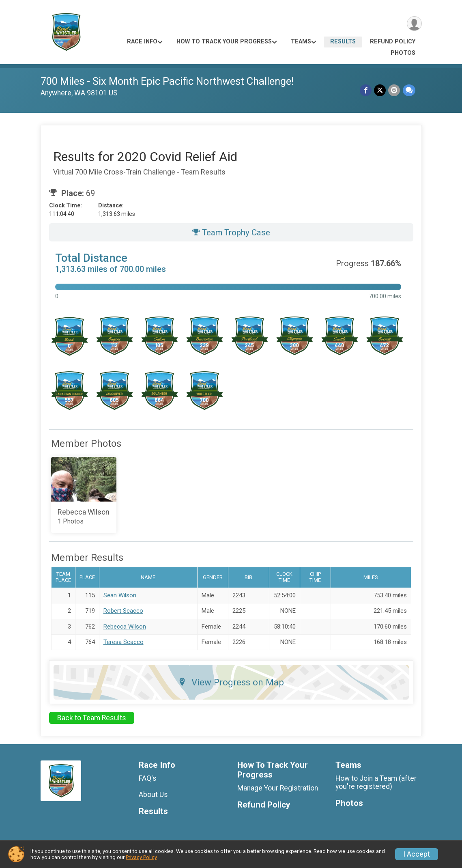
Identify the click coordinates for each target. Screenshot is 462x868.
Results (343, 42)
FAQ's (148, 778)
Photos (403, 53)
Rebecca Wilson (125, 627)
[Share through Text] (409, 90)
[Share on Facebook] (366, 90)
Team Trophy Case (231, 233)
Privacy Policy (141, 857)
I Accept (417, 854)
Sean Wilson (120, 595)
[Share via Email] (394, 90)
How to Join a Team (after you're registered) (376, 782)
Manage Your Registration (278, 788)
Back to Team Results (92, 718)
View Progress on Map (231, 682)
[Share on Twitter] (380, 90)
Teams (301, 42)
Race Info (142, 42)
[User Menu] (414, 24)
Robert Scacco (123, 611)
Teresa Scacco (124, 642)
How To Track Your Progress (224, 42)
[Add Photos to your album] (84, 495)
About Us (153, 795)
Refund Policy (393, 42)
